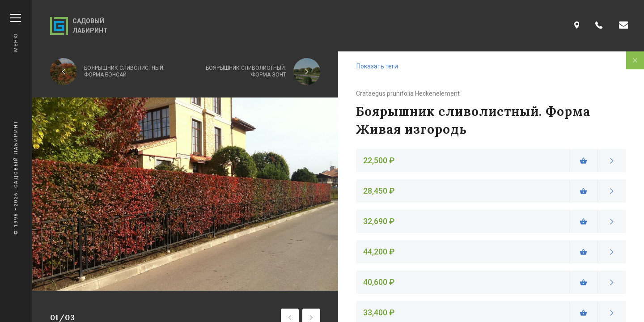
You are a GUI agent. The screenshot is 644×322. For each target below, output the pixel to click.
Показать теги (377, 66)
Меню (16, 33)
